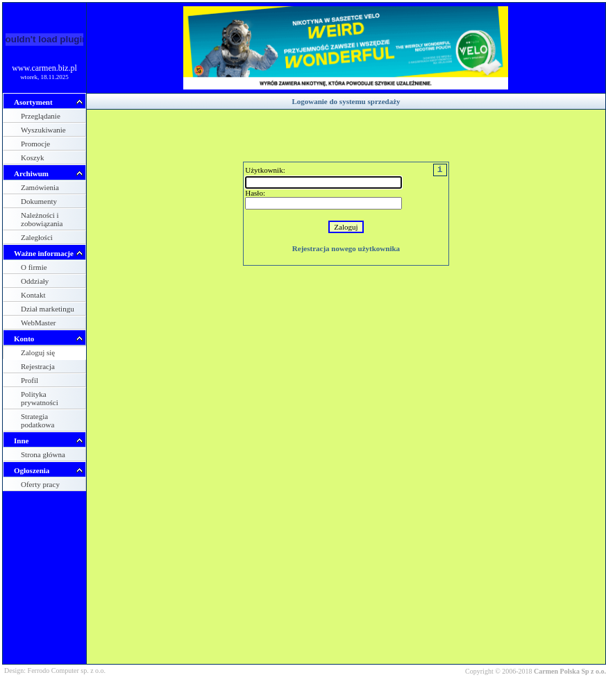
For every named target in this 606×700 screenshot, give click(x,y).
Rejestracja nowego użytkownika (346, 248)
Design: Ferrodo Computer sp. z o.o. (55, 671)
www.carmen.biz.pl (44, 68)
